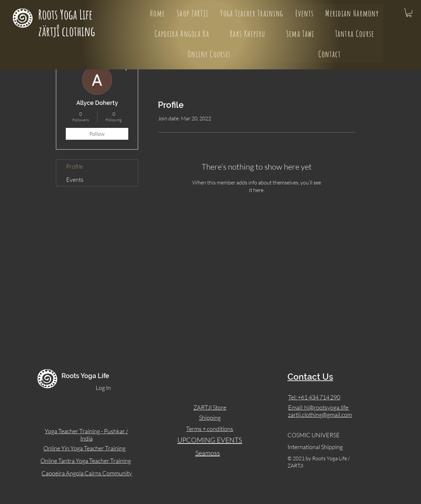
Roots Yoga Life (66, 14)
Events (75, 180)
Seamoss (208, 453)
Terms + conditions (210, 429)
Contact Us (310, 377)
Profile (74, 166)
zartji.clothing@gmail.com (320, 415)
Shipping (210, 418)
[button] (409, 13)
